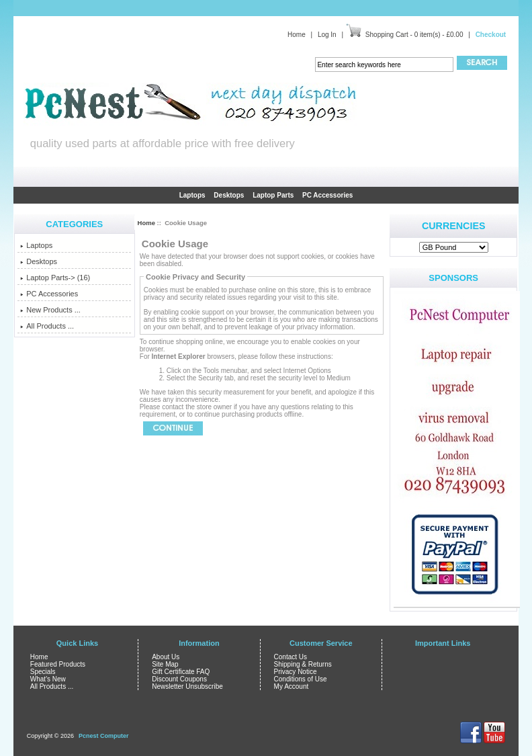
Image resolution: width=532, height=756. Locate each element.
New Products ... (50, 310)
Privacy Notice (296, 672)
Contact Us (291, 657)
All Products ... (47, 326)
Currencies (454, 226)
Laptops (192, 195)
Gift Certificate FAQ (181, 672)
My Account (292, 686)
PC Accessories (327, 195)
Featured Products (58, 664)
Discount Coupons (179, 679)
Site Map (165, 664)
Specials (43, 672)
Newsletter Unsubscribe (187, 686)
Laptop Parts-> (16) (55, 278)
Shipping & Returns (303, 664)
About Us (166, 657)
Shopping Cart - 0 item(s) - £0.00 (414, 35)
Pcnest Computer (104, 736)
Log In (327, 35)
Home (297, 35)
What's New (48, 679)
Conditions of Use (301, 679)
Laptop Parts (273, 195)
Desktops (229, 195)
